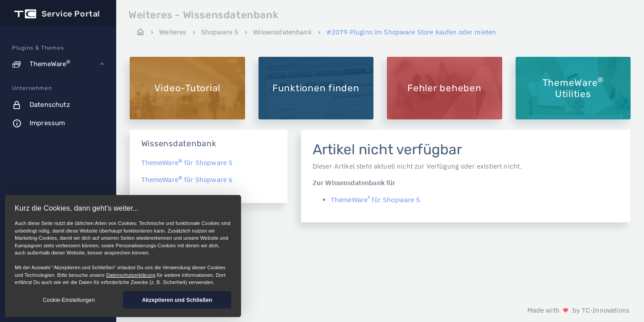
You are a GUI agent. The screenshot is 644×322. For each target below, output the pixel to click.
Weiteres (173, 32)
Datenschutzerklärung (131, 275)
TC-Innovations (606, 310)
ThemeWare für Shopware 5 (187, 163)
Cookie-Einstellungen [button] (69, 300)
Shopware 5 (220, 32)
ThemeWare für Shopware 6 (187, 180)
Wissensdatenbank (282, 32)
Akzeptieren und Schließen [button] (177, 300)
